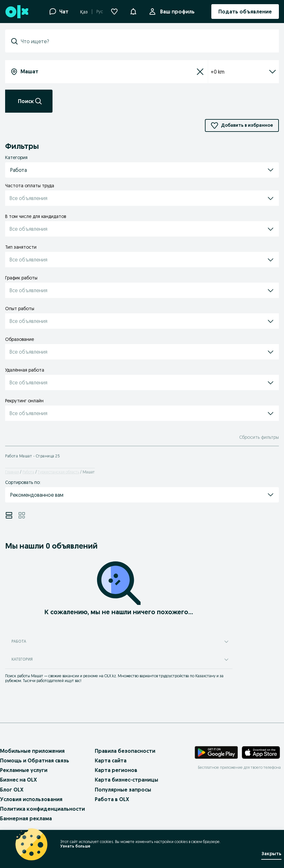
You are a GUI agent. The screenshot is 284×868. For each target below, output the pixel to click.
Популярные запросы (123, 790)
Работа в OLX (112, 799)
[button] (133, 11)
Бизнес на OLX (18, 780)
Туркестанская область (58, 472)
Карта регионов (116, 770)
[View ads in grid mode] (22, 515)
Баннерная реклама (26, 818)
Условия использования (31, 799)
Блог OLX (12, 790)
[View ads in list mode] (9, 515)
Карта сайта (111, 760)
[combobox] (146, 41)
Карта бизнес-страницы (126, 780)
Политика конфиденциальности (42, 809)
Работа (28, 472)
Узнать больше (75, 846)
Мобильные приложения (32, 751)
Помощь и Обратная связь (35, 760)
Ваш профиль (176, 12)
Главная (12, 472)
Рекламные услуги (24, 770)
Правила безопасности (125, 751)
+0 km (243, 72)
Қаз (84, 12)
